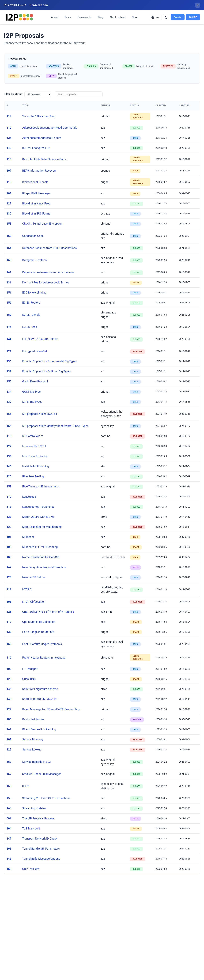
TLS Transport (31, 829)
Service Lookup (32, 750)
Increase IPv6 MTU (34, 446)
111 (9, 589)
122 (9, 750)
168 (9, 849)
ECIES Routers (31, 303)
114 (9, 116)
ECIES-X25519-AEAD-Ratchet (40, 339)
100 (9, 719)
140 (9, 466)
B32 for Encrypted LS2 (36, 148)
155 (9, 798)
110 (9, 497)
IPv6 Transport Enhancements (41, 486)
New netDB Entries (34, 577)
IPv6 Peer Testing (33, 476)
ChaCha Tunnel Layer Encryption (42, 224)
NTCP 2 (27, 589)
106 (9, 602)
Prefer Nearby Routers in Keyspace (44, 658)
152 (9, 315)
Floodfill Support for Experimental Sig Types (49, 361)
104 (9, 829)
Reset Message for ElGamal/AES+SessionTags (51, 709)
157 (9, 774)
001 (9, 818)
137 (9, 371)
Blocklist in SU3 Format (37, 214)
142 (9, 567)
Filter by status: (13, 94)
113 (9, 507)
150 (9, 381)
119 (9, 182)
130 (9, 214)
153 (9, 224)
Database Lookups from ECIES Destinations (49, 248)
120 (9, 527)
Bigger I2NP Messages (36, 193)
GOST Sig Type (31, 392)
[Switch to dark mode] (166, 17)
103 (9, 193)
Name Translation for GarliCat (41, 557)
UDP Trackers (31, 869)
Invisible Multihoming (36, 466)
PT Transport (30, 669)
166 (9, 426)
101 (9, 537)
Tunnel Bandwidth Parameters (41, 849)
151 (9, 293)
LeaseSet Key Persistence (38, 507)
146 (9, 689)
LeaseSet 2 (29, 497)
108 (9, 547)
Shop (135, 17)
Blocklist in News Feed (36, 204)
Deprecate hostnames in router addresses (48, 272)
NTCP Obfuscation (34, 602)
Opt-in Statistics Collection (39, 622)
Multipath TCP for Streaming (40, 547)
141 (9, 272)
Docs (68, 17)
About (55, 17)
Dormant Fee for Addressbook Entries (46, 283)
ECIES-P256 (30, 327)
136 (9, 361)
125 (9, 612)
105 (9, 557)
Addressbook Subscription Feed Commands (50, 128)
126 (9, 476)
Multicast (28, 537)
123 (9, 577)
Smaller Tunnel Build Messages (42, 774)
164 (9, 808)
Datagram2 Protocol (35, 260)
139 (9, 402)
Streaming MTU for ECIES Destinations (46, 798)
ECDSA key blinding (34, 293)
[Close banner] (198, 5)
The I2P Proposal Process (38, 818)
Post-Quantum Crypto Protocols (42, 644)
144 (9, 339)
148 (9, 699)
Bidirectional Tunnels (35, 182)
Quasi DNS (29, 679)
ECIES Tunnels (31, 315)
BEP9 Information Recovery (39, 171)
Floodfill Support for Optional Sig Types (47, 371)
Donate (178, 17)
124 (9, 709)
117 (9, 622)
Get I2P (193, 17)
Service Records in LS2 (36, 762)
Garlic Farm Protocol (35, 381)
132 (9, 632)
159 (9, 786)
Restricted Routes (33, 719)
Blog (101, 17)
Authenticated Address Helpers (42, 138)
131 (9, 283)
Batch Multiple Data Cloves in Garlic (44, 159)
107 (9, 171)
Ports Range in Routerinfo (38, 632)
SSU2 (26, 786)
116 (9, 658)
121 (9, 351)
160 (9, 869)
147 (9, 839)
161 (9, 729)
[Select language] (155, 17)
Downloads (85, 17)
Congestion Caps (33, 236)
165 (9, 414)
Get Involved (118, 17)
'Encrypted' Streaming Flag (39, 116)
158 (9, 486)
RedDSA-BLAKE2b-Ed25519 (39, 699)
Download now (39, 5)
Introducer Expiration (35, 456)
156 (9, 303)
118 (9, 436)
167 (9, 762)
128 (9, 679)
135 (9, 138)
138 (9, 517)
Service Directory (33, 739)
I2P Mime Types (32, 402)
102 (9, 739)
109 (9, 669)
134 (9, 392)
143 (9, 859)
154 (9, 248)
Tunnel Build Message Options (41, 859)
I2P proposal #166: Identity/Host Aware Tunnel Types (55, 426)
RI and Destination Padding (39, 729)
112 (9, 128)
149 (9, 148)
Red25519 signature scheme (40, 689)
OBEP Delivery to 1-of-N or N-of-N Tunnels (48, 612)
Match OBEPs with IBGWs (38, 517)
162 (9, 236)
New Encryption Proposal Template (44, 567)
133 (9, 456)
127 (9, 446)
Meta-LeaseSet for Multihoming (42, 527)
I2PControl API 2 (32, 436)
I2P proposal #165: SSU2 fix (40, 414)
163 (9, 260)
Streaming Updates (34, 808)
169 (9, 644)
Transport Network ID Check (40, 839)
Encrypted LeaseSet (35, 351)
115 (9, 159)
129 (9, 204)
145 (9, 327)
